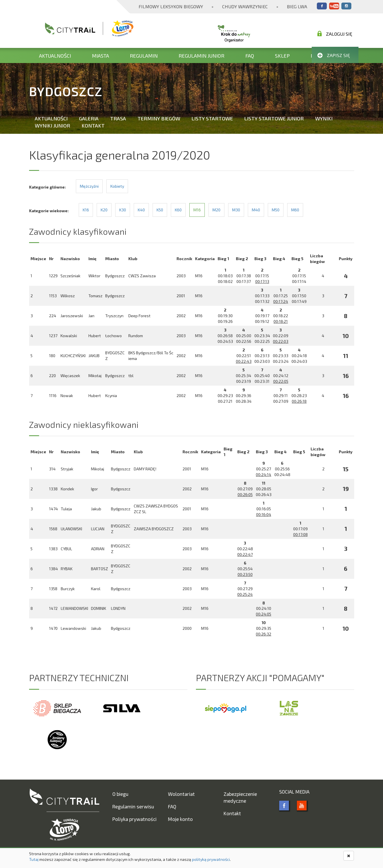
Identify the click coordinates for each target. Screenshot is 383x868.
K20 (104, 210)
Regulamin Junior (201, 56)
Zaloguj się (335, 34)
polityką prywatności (211, 859)
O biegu (120, 794)
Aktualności (55, 56)
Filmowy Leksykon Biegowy (171, 6)
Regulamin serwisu (133, 806)
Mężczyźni (89, 186)
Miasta (100, 56)
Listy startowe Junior (274, 118)
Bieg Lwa (297, 6)
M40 (256, 210)
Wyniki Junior (52, 126)
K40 (141, 210)
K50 (160, 210)
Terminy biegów (159, 118)
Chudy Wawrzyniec (245, 6)
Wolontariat (181, 794)
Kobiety (117, 186)
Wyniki (324, 118)
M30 (236, 210)
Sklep (282, 56)
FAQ (250, 56)
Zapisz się (334, 55)
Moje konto (180, 819)
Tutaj (34, 859)
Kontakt (93, 126)
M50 (276, 210)
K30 (123, 210)
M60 (295, 210)
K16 (86, 210)
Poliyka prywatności (134, 819)
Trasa (118, 118)
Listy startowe (212, 118)
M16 (197, 210)
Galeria (89, 118)
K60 (178, 210)
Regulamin (144, 56)
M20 (216, 210)
